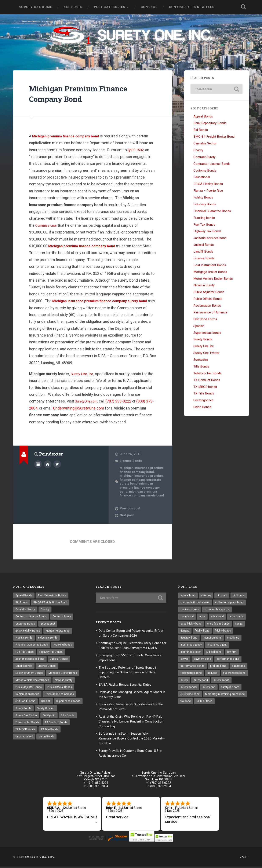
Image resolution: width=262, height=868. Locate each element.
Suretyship (201, 360)
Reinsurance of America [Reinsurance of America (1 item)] (60, 699)
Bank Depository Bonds (210, 123)
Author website (48, 464)
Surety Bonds (203, 340)
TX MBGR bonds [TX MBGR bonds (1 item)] (55, 735)
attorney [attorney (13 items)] (207, 595)
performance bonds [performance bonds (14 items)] (193, 676)
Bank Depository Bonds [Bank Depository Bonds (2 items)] (53, 595)
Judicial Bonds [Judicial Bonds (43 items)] (61, 662)
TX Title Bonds (204, 394)
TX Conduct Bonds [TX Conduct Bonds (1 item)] (27, 735)
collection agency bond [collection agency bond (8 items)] (195, 610)
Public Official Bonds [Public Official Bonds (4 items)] (62, 691)
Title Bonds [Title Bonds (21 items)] (42, 728)
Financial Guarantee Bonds (212, 211)
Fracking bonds (204, 218)
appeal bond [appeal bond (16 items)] (188, 595)
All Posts (73, 7)
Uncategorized (203, 401)
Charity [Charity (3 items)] (46, 610)
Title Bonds (201, 367)
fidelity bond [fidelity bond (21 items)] (188, 640)
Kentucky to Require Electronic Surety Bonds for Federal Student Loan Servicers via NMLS (132, 647)
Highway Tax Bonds (207, 232)
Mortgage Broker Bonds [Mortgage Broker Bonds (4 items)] (65, 676)
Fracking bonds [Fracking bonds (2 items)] (64, 647)
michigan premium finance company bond (140, 488)
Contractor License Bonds (212, 164)
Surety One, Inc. (84, 374)
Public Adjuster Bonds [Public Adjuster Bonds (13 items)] (29, 691)
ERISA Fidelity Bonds (208, 184)
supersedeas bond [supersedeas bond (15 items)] (192, 691)
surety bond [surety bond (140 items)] (231, 691)
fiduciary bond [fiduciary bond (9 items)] (234, 640)
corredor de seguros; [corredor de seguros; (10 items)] (194, 618)
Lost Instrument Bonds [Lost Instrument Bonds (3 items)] (30, 676)
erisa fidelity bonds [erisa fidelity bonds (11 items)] (192, 632)
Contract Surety (204, 157)
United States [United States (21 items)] (189, 721)
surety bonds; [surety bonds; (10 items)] (211, 699)
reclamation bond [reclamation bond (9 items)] (211, 684)
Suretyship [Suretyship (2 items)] (22, 728)
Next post (127, 515)
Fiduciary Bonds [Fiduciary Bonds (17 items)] (49, 640)
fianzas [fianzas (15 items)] (228, 632)
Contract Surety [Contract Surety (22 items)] (64, 618)
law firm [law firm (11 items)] (207, 662)
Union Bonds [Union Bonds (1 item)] (72, 743)
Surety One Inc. (204, 347)
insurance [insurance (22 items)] (212, 647)
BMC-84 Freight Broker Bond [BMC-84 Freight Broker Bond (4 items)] (52, 603)
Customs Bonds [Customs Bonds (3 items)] (26, 625)
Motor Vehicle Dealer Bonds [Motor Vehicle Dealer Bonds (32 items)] (33, 684)
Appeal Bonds (203, 117)
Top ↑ (244, 858)
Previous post (131, 508)
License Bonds (131, 461)
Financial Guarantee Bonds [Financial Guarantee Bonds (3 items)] (32, 647)
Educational (202, 178)
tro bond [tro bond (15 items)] (234, 713)
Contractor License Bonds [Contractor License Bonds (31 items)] (32, 618)
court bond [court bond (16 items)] (220, 618)
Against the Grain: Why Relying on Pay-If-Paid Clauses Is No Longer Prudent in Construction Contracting (131, 724)
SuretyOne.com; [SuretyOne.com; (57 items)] (215, 706)
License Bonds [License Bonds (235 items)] (48, 669)
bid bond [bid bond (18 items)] (224, 595)
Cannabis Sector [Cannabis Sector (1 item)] (26, 610)
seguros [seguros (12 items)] (233, 684)
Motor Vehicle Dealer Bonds (213, 279)
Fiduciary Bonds (205, 205)
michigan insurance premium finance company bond (142, 470)
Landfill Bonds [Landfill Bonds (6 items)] (24, 669)
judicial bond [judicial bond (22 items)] (188, 662)
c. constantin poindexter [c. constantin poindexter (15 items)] (214, 603)
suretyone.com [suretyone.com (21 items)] (190, 706)
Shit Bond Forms (205, 320)
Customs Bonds (205, 171)
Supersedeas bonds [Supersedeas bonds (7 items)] (28, 713)
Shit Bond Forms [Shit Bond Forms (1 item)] (26, 706)
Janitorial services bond (210, 238)
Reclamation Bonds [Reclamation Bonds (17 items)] (28, 699)
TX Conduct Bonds (207, 380)
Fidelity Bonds (203, 198)
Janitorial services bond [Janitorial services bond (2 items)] (31, 662)
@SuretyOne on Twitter (57, 464)
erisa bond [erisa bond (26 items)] (187, 625)
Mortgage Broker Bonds (210, 272)
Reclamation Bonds (207, 306)
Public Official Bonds (208, 299)
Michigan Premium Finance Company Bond (86, 94)
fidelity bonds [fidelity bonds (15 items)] (210, 640)
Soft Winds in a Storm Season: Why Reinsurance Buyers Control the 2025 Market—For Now (128, 740)
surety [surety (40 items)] (214, 691)
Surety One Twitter (206, 353)
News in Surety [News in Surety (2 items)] (65, 684)
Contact (149, 7)
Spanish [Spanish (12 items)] (47, 706)
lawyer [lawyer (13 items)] (222, 662)
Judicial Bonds (204, 245)
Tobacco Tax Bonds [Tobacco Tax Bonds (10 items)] (67, 728)
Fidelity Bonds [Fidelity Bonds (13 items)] (24, 640)
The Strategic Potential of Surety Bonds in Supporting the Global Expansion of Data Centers (132, 676)
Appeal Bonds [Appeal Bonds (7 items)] (24, 595)
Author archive (38, 464)
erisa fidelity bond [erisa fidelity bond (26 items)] (231, 625)
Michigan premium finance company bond (69, 136)
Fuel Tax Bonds (204, 225)
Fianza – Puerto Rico (208, 191)
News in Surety (204, 286)
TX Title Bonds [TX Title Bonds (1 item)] (25, 743)
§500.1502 (137, 150)
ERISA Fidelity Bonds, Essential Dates (128, 688)
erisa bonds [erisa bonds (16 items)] (207, 625)
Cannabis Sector (205, 144)
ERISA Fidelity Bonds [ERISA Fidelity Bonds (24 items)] (28, 632)
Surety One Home (35, 7)
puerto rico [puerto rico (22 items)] (188, 684)
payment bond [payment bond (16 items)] (190, 669)
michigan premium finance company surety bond (143, 493)
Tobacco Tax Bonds (208, 374)
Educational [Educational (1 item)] (49, 625)
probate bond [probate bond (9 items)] (220, 676)
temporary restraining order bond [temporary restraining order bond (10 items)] (202, 713)
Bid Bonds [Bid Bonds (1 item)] (22, 603)
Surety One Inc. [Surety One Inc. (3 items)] (25, 721)
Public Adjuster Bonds (209, 292)
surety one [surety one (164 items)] (232, 699)
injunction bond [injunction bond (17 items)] (190, 647)
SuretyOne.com (88, 402)
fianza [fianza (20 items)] (214, 632)
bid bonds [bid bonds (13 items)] (187, 603)
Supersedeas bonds (207, 333)
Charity (198, 151)
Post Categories (109, 7)
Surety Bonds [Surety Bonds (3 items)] (55, 713)
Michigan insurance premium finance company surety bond (104, 301)
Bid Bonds (201, 130)
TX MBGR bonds (205, 387)
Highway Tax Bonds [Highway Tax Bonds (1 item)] (52, 654)
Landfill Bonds (203, 252)
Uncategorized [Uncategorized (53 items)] (49, 743)
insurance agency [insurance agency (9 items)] (234, 647)
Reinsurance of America (210, 313)
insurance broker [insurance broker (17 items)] (217, 654)
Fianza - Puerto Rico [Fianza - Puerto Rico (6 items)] (59, 632)
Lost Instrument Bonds (210, 266)
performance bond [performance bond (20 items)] (216, 669)
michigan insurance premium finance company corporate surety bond (142, 480)
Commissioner (48, 226)
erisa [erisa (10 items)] (236, 618)
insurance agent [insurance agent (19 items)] (190, 654)
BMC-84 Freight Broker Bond (214, 137)
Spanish (199, 326)
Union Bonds (202, 407)
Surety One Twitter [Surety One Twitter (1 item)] (52, 721)
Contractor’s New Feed (192, 7)
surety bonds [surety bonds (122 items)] (189, 699)
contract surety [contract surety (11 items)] (225, 610)
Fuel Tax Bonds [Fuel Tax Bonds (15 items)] (25, 654)
